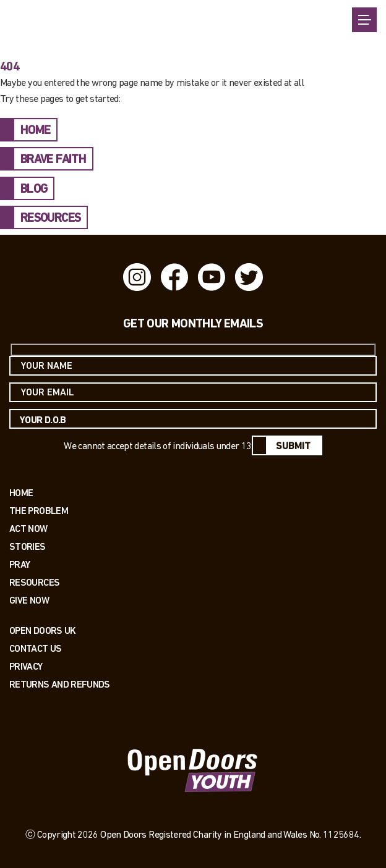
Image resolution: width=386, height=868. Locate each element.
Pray (19, 564)
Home (21, 493)
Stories (28, 546)
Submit (293, 447)
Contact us (36, 648)
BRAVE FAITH (53, 160)
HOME (35, 131)
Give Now (29, 600)
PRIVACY (26, 666)
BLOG (34, 190)
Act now (28, 529)
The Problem (39, 511)
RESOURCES (50, 219)
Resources (34, 582)
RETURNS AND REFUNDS (60, 684)
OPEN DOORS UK (43, 630)
